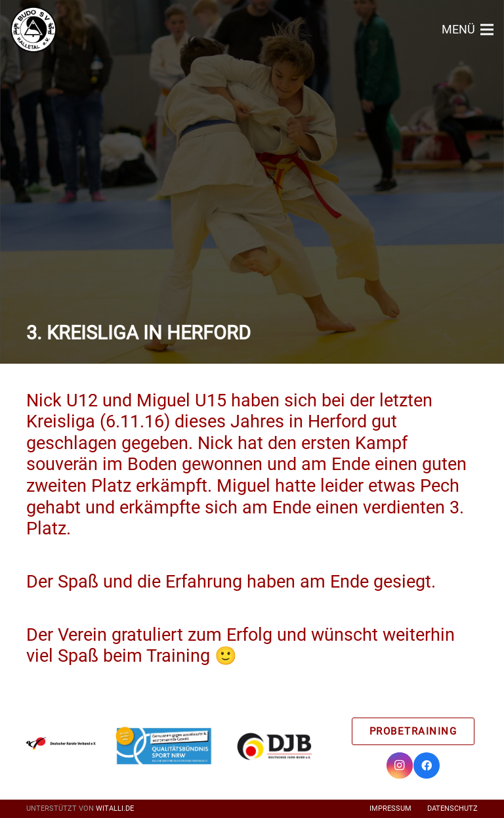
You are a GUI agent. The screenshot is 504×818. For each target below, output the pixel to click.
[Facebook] (427, 765)
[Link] (33, 30)
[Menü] (468, 30)
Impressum (390, 808)
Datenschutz (452, 808)
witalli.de (115, 808)
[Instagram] (400, 765)
